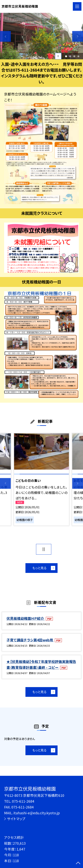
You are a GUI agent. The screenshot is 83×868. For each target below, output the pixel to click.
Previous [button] (5, 36)
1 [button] (66, 56)
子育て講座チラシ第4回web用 (30, 640)
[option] (41, 36)
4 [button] (78, 56)
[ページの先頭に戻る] (78, 863)
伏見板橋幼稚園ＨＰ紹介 (26, 618)
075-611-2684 (23, 801)
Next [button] (78, 36)
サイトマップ (16, 819)
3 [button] (74, 56)
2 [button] (70, 56)
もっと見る (39, 568)
